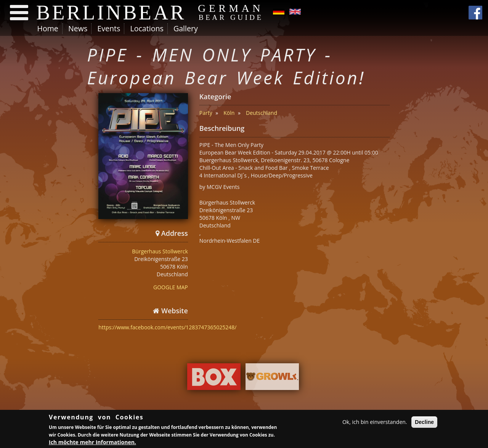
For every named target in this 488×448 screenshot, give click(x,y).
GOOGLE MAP (171, 287)
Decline (424, 423)
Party (206, 113)
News (78, 28)
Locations (147, 28)
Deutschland (262, 113)
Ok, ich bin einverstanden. (375, 423)
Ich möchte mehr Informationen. (92, 443)
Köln (229, 113)
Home (48, 28)
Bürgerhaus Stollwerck (160, 251)
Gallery (186, 28)
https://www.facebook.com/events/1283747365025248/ (167, 327)
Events (109, 28)
